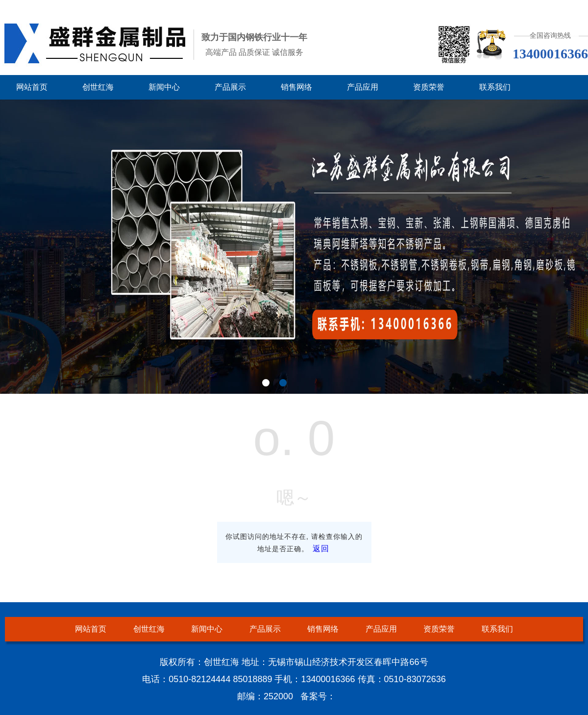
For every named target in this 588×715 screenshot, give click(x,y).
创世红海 (98, 87)
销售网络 (296, 87)
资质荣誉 (429, 87)
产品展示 (230, 87)
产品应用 (363, 87)
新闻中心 (164, 87)
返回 (321, 549)
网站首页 (32, 87)
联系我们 (495, 87)
